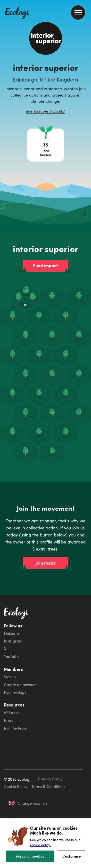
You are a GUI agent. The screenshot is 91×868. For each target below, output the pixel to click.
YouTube (11, 657)
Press (9, 720)
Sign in (10, 677)
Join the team (16, 728)
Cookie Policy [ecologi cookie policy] (16, 787)
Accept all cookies (30, 856)
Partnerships (15, 692)
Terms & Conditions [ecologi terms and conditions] (48, 787)
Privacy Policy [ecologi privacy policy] (50, 779)
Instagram (13, 641)
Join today (45, 563)
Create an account (20, 685)
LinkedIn (11, 633)
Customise (72, 856)
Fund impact (45, 266)
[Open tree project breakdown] (46, 145)
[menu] (78, 12)
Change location (28, 803)
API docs (12, 713)
